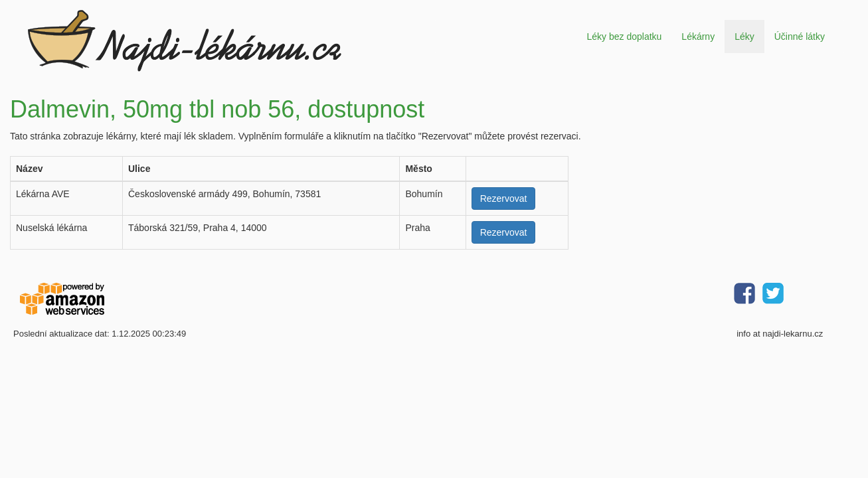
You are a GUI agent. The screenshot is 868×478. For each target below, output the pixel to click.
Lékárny (698, 37)
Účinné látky (800, 37)
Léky (744, 37)
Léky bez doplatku (624, 37)
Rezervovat (504, 199)
